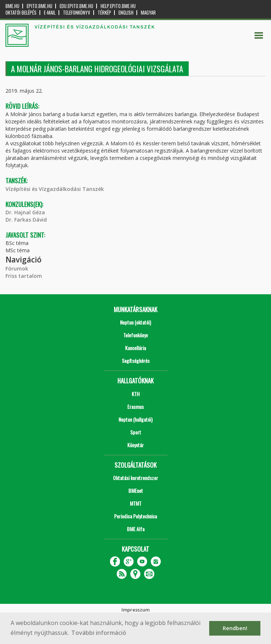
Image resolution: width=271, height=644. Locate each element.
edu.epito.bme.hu (76, 6)
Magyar (148, 13)
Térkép (104, 13)
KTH (136, 394)
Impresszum (135, 610)
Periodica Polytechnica (135, 516)
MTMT (136, 503)
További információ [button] (99, 633)
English (126, 13)
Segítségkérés (136, 361)
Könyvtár (135, 445)
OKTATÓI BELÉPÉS (21, 13)
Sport (136, 432)
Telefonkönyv (77, 13)
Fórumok (17, 269)
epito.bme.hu (39, 6)
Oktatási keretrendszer (135, 478)
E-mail (50, 13)
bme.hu (12, 6)
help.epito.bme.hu (118, 6)
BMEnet (136, 490)
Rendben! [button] (235, 628)
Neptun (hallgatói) (135, 419)
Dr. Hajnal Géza (25, 212)
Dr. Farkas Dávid (26, 220)
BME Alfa (136, 529)
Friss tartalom (24, 276)
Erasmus (135, 407)
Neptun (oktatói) (135, 322)
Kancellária (135, 348)
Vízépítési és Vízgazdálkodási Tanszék (55, 189)
